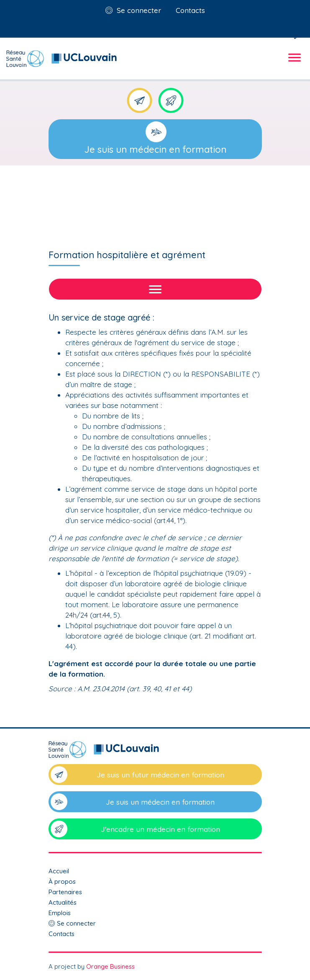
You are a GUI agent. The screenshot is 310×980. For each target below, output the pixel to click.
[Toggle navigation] (293, 65)
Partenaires (65, 892)
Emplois (60, 913)
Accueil (59, 871)
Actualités (63, 902)
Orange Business (110, 966)
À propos (62, 881)
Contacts (190, 10)
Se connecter (139, 10)
